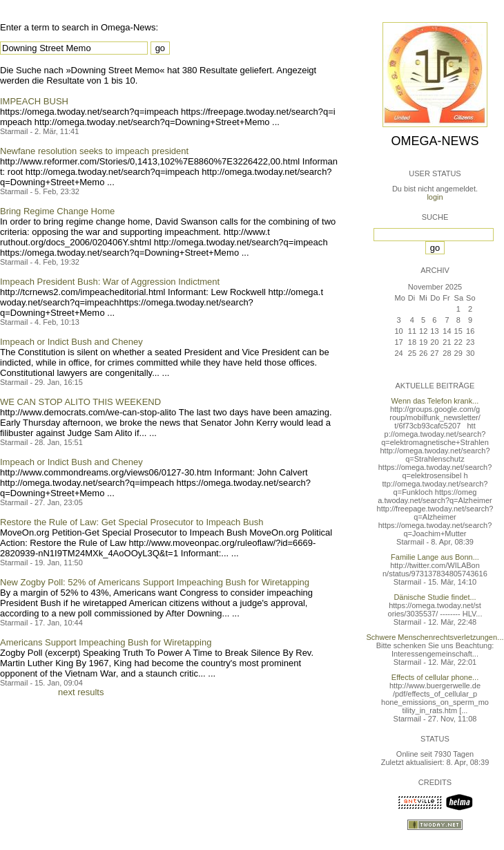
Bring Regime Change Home (57, 211)
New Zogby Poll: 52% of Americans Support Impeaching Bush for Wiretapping (155, 582)
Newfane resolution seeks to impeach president (94, 151)
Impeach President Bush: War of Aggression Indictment (110, 282)
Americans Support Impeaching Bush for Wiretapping (106, 642)
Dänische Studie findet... (435, 597)
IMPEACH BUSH (34, 101)
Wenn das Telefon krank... (435, 401)
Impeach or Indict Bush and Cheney (71, 342)
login (435, 197)
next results (81, 692)
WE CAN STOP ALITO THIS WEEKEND (80, 402)
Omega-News (435, 141)
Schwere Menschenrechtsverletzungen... (435, 637)
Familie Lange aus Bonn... (435, 557)
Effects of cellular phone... (435, 677)
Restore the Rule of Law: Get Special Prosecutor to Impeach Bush (132, 522)
